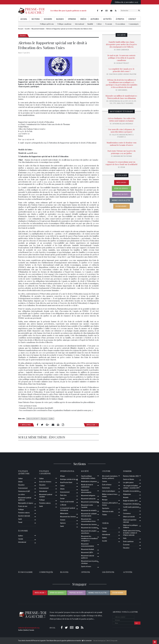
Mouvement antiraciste (88, 499)
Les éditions (108, 572)
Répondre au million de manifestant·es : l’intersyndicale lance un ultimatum (122, 97)
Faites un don (121, 182)
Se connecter (87, 641)
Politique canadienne (64, 24)
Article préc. (26, 425)
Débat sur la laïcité (129, 517)
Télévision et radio (108, 511)
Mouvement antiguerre (88, 495)
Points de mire (23, 506)
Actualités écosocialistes (131, 491)
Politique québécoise (47, 24)
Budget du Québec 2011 (130, 501)
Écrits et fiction (107, 485)
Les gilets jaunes (128, 482)
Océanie (63, 520)
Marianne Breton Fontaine (123, 156)
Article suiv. (92, 425)
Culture (99, 24)
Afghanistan (127, 494)
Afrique (62, 476)
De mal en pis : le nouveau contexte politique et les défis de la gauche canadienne (121, 58)
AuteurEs (95, 19)
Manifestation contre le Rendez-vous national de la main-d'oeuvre (122, 144)
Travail (20, 522)
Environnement (23, 488)
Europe (62, 498)
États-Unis (63, 495)
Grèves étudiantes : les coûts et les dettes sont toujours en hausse (122, 120)
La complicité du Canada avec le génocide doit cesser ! (122, 70)
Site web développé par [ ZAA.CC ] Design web (105, 641)
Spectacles (106, 508)
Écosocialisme (120, 24)
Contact (132, 19)
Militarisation (64, 513)
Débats (20, 482)
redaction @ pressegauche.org (29, 628)
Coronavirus (127, 513)
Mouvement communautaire (90, 502)
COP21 (125, 510)
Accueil (24, 19)
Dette (125, 538)
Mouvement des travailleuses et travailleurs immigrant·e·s (89, 538)
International (79, 24)
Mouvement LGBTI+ (87, 552)
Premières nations (24, 513)
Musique (105, 500)
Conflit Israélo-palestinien (131, 507)
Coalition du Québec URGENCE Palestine (123, 74)
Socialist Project (123, 63)
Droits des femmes (45, 482)
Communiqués (134, 24)
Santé (20, 519)
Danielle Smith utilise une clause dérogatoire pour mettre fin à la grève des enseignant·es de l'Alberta (121, 44)
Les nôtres (22, 494)
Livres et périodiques (109, 491)
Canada (21, 539)
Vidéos (83, 19)
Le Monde (63, 505)
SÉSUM (123, 167)
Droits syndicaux (128, 541)
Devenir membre (121, 206)
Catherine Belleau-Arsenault (123, 124)
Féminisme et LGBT (24, 491)
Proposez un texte (121, 194)
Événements (106, 488)
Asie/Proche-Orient (66, 482)
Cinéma (105, 481)
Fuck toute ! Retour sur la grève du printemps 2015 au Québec (122, 152)
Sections (36, 19)
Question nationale (24, 516)
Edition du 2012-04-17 (33, 419)
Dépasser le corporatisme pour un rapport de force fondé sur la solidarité (122, 163)
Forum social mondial (67, 502)
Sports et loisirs (86, 566)
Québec (51, 419)
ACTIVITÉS (128, 572)
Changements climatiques (131, 504)
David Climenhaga (123, 50)
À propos (120, 19)
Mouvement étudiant (121, 111)
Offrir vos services (121, 188)
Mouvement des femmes (68, 517)
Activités (107, 19)
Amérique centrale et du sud (69, 479)
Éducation (23, 36)
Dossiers (48, 19)
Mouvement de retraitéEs (89, 510)
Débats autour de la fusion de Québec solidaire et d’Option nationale (131, 533)
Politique (21, 509)
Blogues (60, 19)
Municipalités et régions (26, 503)
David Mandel (123, 90)
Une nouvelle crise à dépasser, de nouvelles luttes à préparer (121, 131)
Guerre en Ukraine (129, 479)
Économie (109, 24)
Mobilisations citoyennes (89, 481)
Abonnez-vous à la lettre (121, 200)
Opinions (72, 19)
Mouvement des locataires (89, 528)
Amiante (126, 497)
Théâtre (105, 515)
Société (90, 24)
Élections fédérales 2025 (131, 476)
